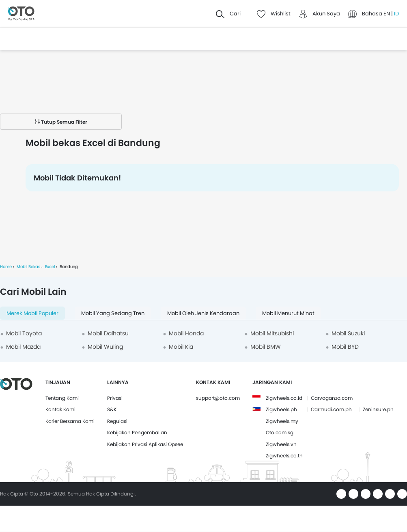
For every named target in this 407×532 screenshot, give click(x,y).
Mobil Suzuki (348, 333)
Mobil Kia (181, 347)
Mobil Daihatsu (108, 333)
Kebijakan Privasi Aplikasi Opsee (145, 444)
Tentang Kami (62, 398)
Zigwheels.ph (281, 409)
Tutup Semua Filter (61, 122)
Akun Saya (326, 14)
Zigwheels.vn (281, 444)
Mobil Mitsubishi (272, 333)
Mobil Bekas (28, 267)
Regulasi (117, 421)
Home (6, 267)
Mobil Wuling (105, 347)
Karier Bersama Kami (70, 421)
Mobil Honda (186, 333)
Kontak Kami (60, 409)
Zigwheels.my (282, 421)
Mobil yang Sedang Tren (113, 313)
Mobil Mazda (23, 347)
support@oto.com (218, 398)
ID (396, 14)
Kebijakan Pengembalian (137, 432)
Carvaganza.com (332, 398)
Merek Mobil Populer (32, 313)
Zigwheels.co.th (284, 456)
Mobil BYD (345, 347)
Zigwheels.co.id (284, 398)
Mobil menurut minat (288, 313)
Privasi (115, 398)
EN (387, 14)
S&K (112, 409)
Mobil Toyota (24, 333)
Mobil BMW (266, 347)
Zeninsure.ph (378, 409)
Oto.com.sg (280, 432)
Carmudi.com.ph (331, 409)
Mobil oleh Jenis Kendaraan (203, 313)
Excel (50, 267)
